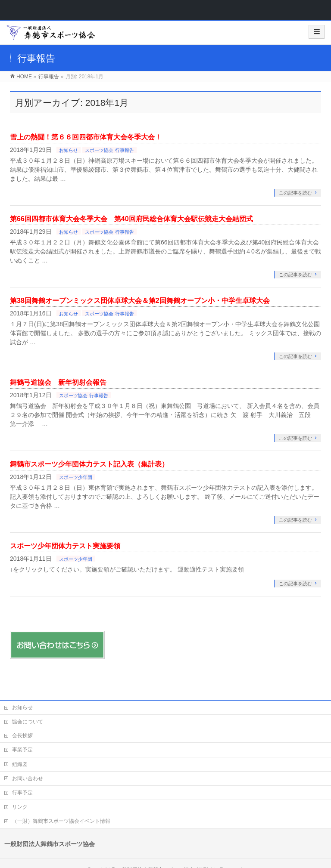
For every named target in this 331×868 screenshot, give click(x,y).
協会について (28, 722)
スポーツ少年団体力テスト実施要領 (65, 546)
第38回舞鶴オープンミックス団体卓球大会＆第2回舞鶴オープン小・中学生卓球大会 (140, 301)
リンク (20, 807)
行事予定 (22, 793)
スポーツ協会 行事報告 (109, 150)
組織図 (20, 764)
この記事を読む (295, 193)
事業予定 (22, 750)
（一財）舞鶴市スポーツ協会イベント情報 (61, 821)
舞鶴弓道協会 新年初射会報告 (58, 382)
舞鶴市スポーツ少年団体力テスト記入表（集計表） (89, 464)
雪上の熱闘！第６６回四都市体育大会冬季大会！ (86, 137)
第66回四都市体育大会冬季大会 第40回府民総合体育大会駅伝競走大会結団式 (131, 219)
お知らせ (69, 150)
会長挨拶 (22, 735)
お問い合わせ (28, 778)
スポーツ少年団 (76, 477)
